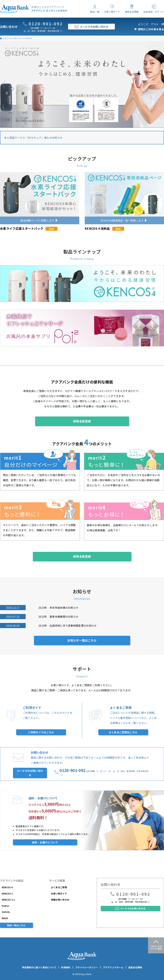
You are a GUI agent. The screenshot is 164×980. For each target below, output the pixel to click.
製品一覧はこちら (16, 925)
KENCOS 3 (7, 894)
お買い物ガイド (59, 894)
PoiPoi (5, 906)
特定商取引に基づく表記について (39, 967)
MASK (5, 918)
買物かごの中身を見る (151, 29)
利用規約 (66, 967)
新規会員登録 (82, 421)
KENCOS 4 (7, 887)
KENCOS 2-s (8, 900)
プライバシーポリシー (87, 967)
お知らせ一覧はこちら (82, 640)
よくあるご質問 (59, 887)
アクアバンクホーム (113, 967)
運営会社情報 (135, 967)
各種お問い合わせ (60, 900)
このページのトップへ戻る (156, 947)
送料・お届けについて (45, 842)
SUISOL (6, 912)
